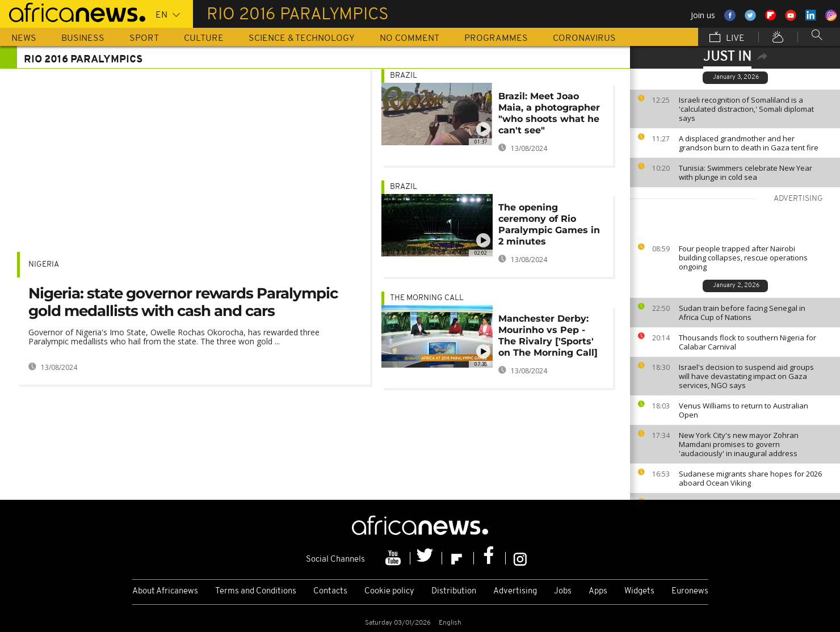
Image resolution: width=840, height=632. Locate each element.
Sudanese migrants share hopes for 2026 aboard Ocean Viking (750, 478)
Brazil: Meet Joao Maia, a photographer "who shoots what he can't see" (549, 113)
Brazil (404, 76)
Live (727, 38)
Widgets (639, 591)
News (24, 39)
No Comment (409, 39)
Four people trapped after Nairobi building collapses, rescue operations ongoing (743, 258)
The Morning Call (427, 298)
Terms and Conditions (256, 591)
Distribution (454, 591)
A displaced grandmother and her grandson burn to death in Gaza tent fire (749, 143)
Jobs (563, 591)
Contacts (330, 591)
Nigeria (44, 265)
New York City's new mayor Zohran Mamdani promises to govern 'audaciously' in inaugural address (739, 444)
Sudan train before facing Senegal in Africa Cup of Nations (742, 313)
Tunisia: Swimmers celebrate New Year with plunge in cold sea (745, 172)
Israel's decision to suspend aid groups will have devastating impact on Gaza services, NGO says (746, 376)
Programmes (496, 39)
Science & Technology (302, 39)
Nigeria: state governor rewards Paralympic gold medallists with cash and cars (183, 302)
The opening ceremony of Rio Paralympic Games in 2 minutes (549, 224)
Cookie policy (389, 591)
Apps (598, 591)
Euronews (690, 591)
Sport (144, 39)
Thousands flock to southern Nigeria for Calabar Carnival (747, 342)
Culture (204, 39)
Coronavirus (584, 39)
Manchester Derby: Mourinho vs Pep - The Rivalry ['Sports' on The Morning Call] (548, 336)
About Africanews (165, 591)
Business (83, 39)
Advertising (515, 591)
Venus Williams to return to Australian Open (744, 410)
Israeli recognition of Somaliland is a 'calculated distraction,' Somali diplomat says (746, 109)
